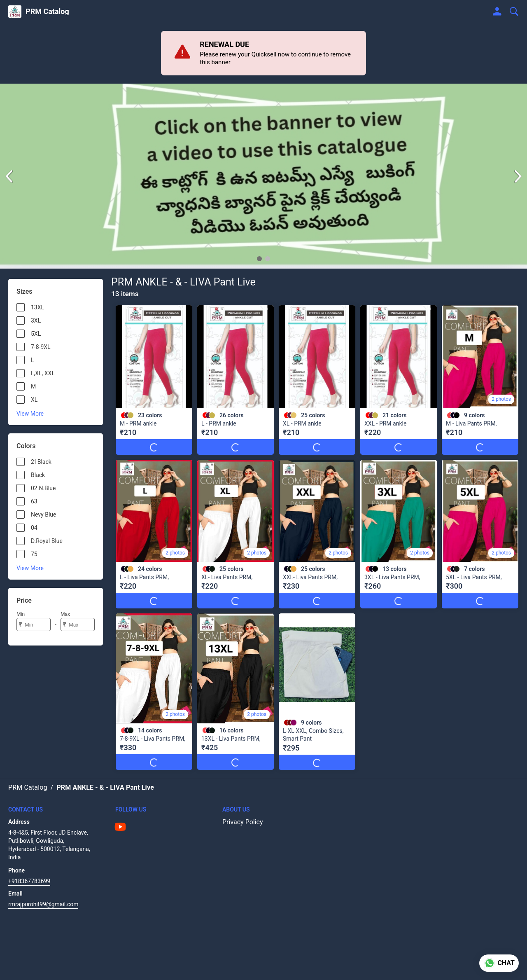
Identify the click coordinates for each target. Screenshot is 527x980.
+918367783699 (29, 881)
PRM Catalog (47, 12)
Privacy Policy (243, 822)
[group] (263, 176)
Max (65, 614)
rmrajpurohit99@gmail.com (43, 904)
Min (21, 614)
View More (30, 414)
